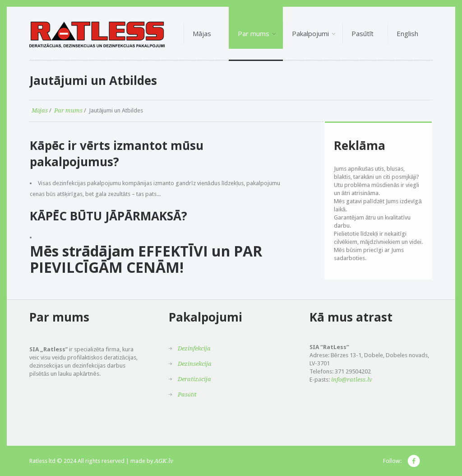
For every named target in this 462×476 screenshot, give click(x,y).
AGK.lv (164, 461)
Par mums (68, 110)
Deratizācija (194, 379)
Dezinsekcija (195, 364)
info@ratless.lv (352, 380)
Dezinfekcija (194, 348)
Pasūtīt (187, 394)
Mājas (40, 110)
